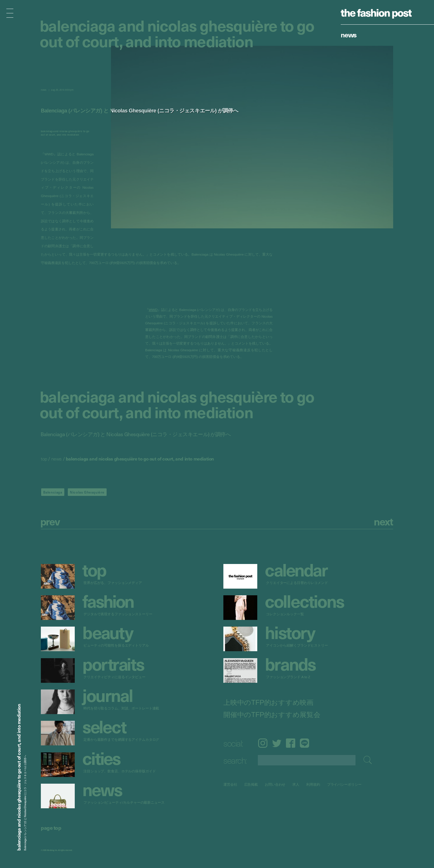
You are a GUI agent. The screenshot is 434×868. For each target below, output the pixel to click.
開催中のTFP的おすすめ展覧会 (272, 714)
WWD (153, 310)
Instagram (263, 743)
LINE (304, 743)
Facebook (291, 743)
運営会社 (230, 784)
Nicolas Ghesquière (87, 492)
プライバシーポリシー (344, 784)
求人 (296, 784)
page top (51, 828)
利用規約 (313, 784)
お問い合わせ (275, 784)
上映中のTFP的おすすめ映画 (268, 702)
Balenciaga (53, 492)
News (349, 34)
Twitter (277, 743)
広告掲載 (251, 784)
